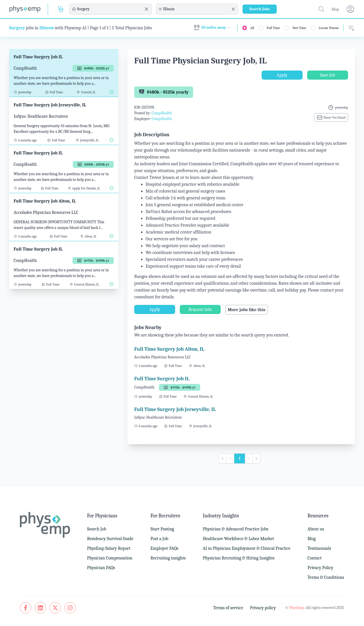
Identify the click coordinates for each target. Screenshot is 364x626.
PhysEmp (297, 608)
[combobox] (110, 9)
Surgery (17, 28)
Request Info (200, 309)
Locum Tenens (329, 28)
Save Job (327, 75)
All (252, 28)
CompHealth (162, 113)
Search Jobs (260, 9)
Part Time (299, 28)
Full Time (273, 28)
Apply (282, 75)
